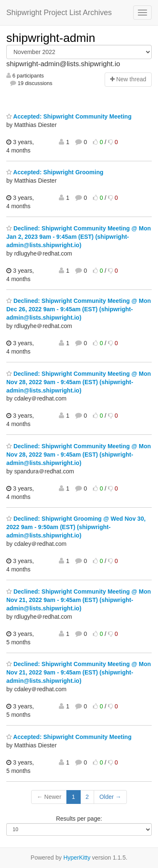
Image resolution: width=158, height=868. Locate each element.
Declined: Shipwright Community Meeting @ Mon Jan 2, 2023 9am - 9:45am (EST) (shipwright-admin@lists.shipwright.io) (79, 237)
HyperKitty (77, 858)
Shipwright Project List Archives (59, 13)
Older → (110, 797)
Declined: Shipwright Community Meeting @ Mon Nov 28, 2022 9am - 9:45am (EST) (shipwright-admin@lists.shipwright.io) (79, 382)
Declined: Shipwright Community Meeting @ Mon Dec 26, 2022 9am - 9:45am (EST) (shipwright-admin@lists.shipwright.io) (79, 309)
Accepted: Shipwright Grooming (55, 172)
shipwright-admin (51, 38)
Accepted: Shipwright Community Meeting (69, 116)
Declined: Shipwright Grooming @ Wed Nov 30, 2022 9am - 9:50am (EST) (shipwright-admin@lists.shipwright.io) (76, 527)
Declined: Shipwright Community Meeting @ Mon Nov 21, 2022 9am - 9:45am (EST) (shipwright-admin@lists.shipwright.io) (79, 600)
